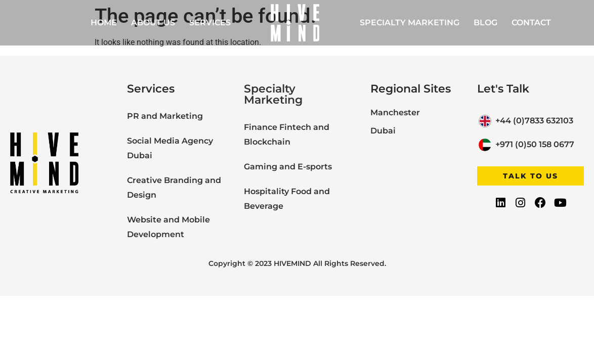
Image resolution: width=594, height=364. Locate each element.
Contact (531, 22)
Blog (485, 22)
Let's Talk (503, 89)
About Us (153, 22)
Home (104, 22)
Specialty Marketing (410, 22)
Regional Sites (411, 89)
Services (210, 22)
